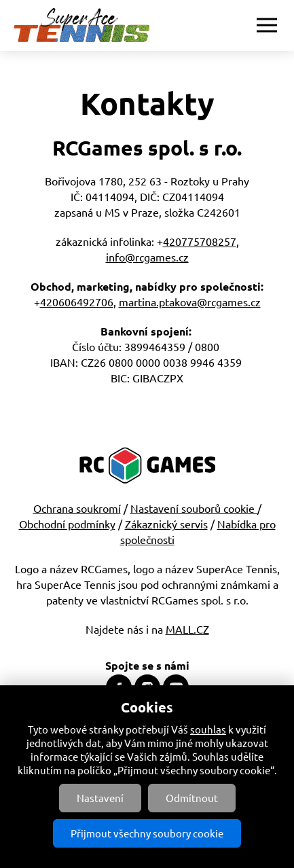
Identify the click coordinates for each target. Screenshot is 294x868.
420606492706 (77, 302)
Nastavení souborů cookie (194, 508)
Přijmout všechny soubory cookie (147, 833)
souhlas (208, 729)
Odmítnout (192, 798)
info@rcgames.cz (147, 257)
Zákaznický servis (166, 524)
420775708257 (200, 241)
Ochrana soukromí (77, 508)
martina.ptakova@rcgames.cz (190, 302)
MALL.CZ (187, 629)
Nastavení (100, 798)
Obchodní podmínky (67, 524)
